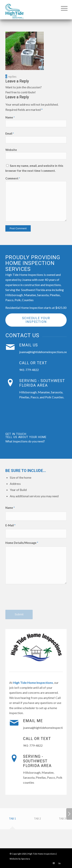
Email (10, 133)
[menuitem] (61, 8)
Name (10, 117)
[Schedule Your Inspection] (36, 320)
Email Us (29, 345)
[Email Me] (14, 723)
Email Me (33, 721)
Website (11, 150)
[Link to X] (54, 863)
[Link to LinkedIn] (60, 863)
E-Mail (10, 525)
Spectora (26, 859)
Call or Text (33, 363)
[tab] (12, 820)
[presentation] (35, 600)
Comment (13, 178)
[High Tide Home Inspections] (30, 10)
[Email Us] (10, 347)
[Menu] (61, 8)
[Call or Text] (10, 365)
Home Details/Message (22, 543)
